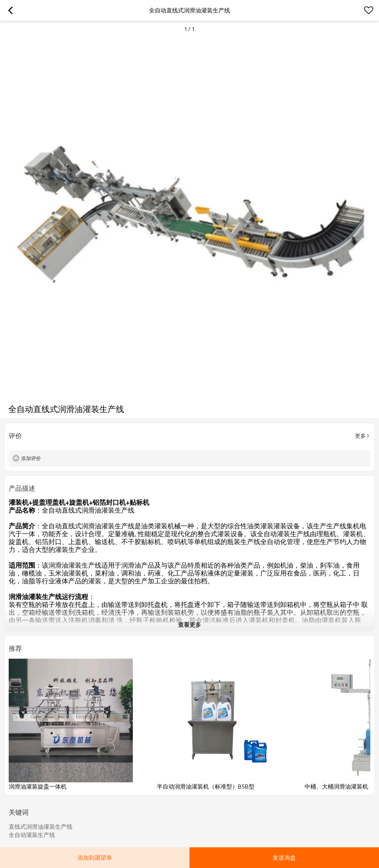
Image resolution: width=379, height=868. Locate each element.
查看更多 (189, 625)
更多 (360, 436)
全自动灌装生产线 (32, 835)
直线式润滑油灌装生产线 (41, 827)
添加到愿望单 (95, 857)
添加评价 (31, 458)
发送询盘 (284, 857)
